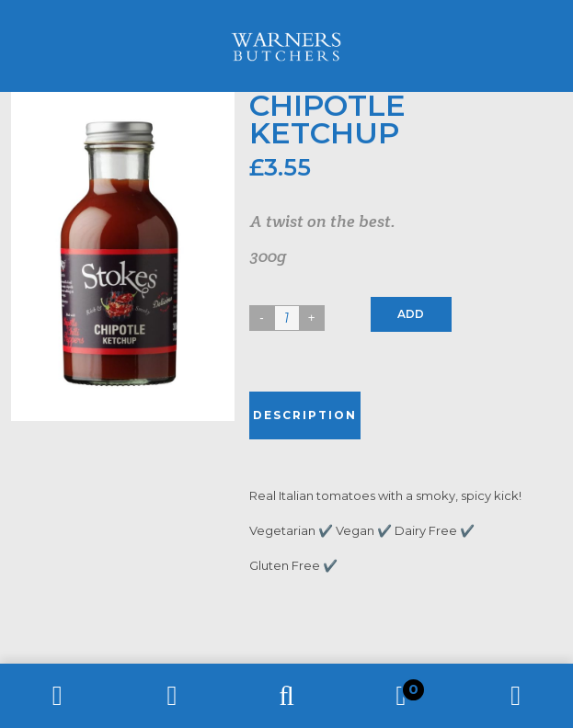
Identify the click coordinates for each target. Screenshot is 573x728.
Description (305, 415)
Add (411, 314)
